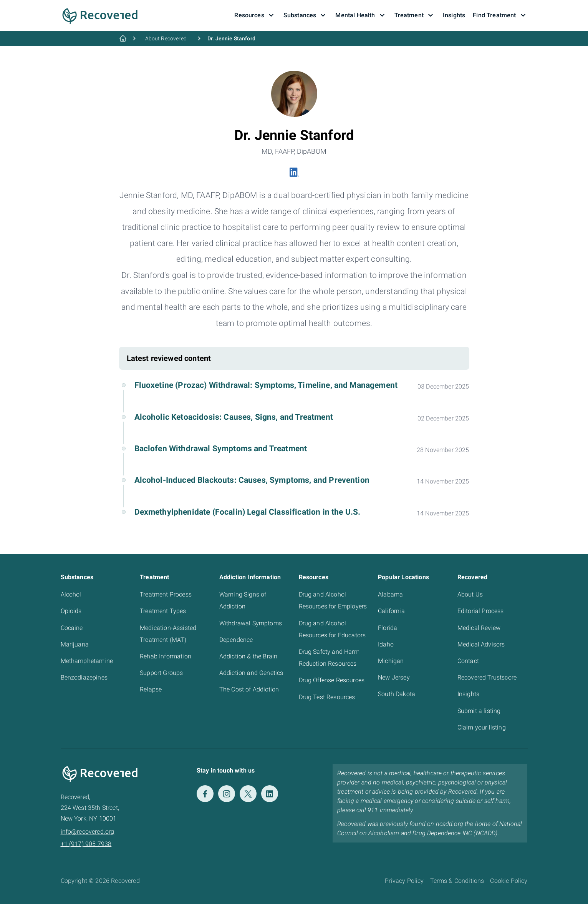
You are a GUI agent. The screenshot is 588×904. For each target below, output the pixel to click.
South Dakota (397, 694)
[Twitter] (248, 794)
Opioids (71, 611)
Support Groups (161, 673)
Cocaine (72, 628)
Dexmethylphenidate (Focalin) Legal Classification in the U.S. (248, 512)
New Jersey (394, 677)
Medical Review (479, 628)
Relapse (151, 689)
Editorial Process (481, 611)
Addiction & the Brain (248, 656)
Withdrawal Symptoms (251, 623)
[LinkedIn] (270, 794)
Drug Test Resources (327, 697)
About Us (470, 594)
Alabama (390, 594)
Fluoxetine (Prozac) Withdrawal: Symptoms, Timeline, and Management (266, 385)
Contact (468, 661)
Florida (388, 628)
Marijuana (75, 644)
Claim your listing (482, 727)
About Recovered (166, 38)
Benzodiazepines (84, 677)
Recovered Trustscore (487, 677)
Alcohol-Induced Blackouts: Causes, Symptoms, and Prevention (252, 480)
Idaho (386, 644)
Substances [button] (306, 15)
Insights (468, 694)
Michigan (391, 661)
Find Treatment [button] (500, 15)
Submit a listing (479, 711)
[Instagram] (227, 794)
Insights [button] (454, 15)
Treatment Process (166, 594)
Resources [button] (255, 15)
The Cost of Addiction (249, 689)
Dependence (236, 640)
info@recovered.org (88, 832)
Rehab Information (166, 656)
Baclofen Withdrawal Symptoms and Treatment (221, 449)
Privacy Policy (404, 881)
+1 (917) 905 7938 (86, 844)
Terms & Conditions (457, 881)
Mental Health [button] (361, 15)
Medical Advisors (481, 644)
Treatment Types (163, 611)
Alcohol (71, 594)
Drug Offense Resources (332, 680)
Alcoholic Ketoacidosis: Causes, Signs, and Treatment (234, 417)
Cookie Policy (509, 881)
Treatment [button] (415, 15)
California (391, 611)
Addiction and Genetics (251, 673)
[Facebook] (205, 794)
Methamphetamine (87, 661)
